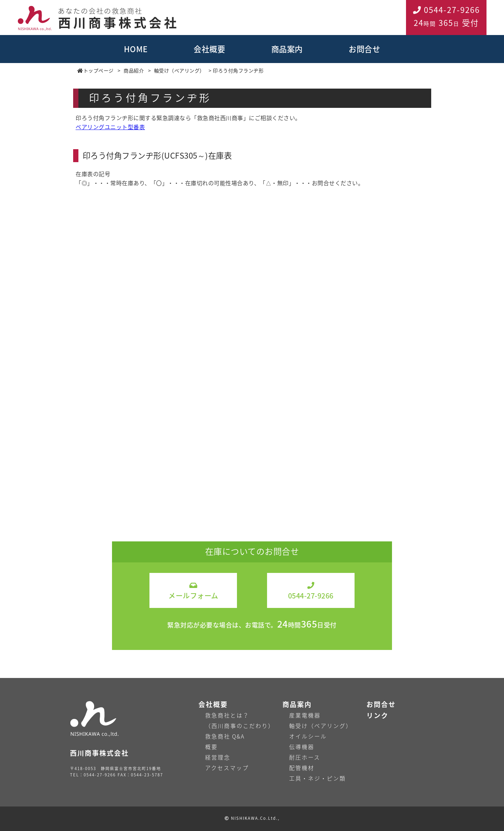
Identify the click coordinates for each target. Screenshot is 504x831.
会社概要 (209, 49)
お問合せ (364, 49)
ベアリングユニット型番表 (110, 127)
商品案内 (287, 49)
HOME (136, 49)
